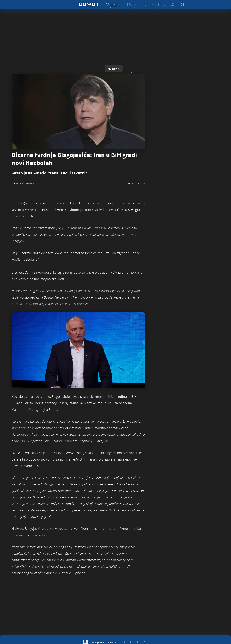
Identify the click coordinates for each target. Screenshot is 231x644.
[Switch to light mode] (182, 5)
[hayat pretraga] (164, 5)
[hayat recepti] (152, 5)
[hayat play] (131, 5)
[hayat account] (173, 5)
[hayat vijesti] (113, 5)
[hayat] (89, 5)
